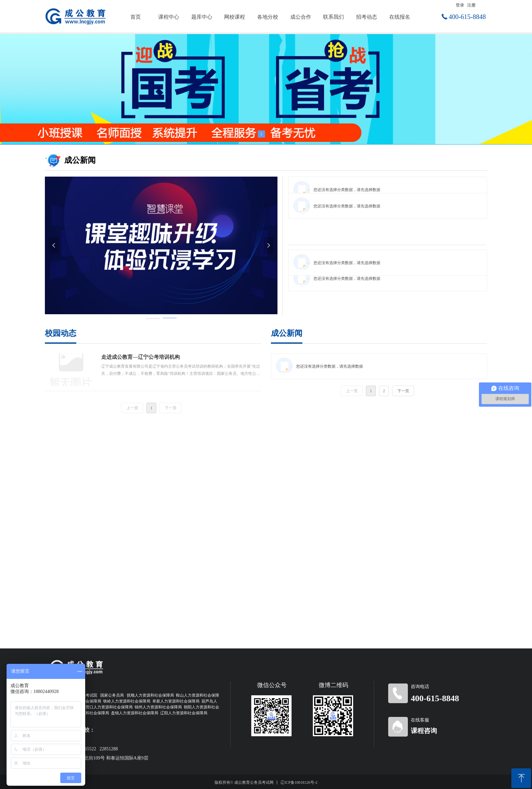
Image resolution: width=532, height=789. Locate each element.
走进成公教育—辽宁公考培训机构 (141, 357)
